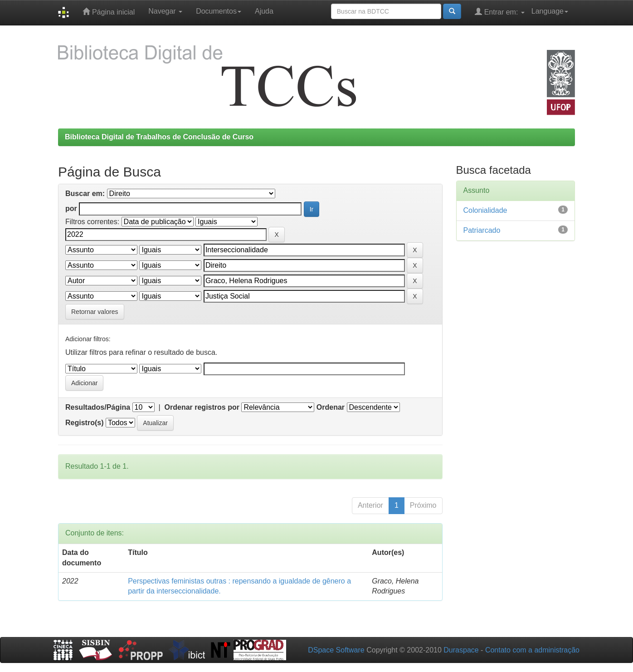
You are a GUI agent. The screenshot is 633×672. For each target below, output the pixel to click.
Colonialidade (485, 210)
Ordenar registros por (202, 407)
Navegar (165, 11)
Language (550, 11)
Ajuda (264, 11)
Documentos (219, 11)
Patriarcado (482, 230)
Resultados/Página (98, 407)
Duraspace (461, 650)
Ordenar (331, 407)
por (71, 208)
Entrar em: (500, 12)
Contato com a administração (532, 650)
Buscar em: (85, 194)
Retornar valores (95, 312)
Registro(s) (84, 423)
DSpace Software (336, 650)
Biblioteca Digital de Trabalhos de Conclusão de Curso (159, 137)
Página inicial (109, 12)
